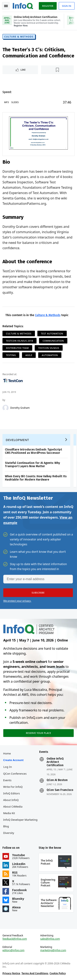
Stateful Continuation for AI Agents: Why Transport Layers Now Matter (32, 465)
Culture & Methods (19, 37)
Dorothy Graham (20, 408)
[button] (38, 593)
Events (7, 780)
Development (17, 440)
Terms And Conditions (35, 973)
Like (23, 70)
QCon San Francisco (60, 790)
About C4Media (13, 807)
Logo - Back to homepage (23, 5)
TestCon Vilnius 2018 (20, 341)
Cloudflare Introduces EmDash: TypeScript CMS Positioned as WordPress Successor (33, 451)
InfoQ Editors (12, 793)
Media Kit (9, 813)
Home (7, 753)
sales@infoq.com (50, 939)
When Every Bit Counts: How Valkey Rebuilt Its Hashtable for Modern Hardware (36, 478)
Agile (29, 355)
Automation (50, 355)
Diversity (9, 833)
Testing (11, 355)
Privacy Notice (11, 973)
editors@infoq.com (13, 950)
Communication (53, 341)
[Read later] (57, 70)
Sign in (67, 6)
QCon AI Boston (57, 780)
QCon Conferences (15, 774)
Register (48, 6)
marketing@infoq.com (53, 950)
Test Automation (52, 333)
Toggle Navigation (6, 6)
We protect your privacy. (17, 601)
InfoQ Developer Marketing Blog (20, 823)
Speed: (7, 92)
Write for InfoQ (13, 787)
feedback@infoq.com (15, 939)
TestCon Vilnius (49, 348)
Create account (13, 760)
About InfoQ (11, 800)
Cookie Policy (58, 973)
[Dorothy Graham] (6, 408)
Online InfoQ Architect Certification (55, 762)
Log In (8, 767)
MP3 (6, 102)
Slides (15, 102)
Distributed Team (17, 348)
